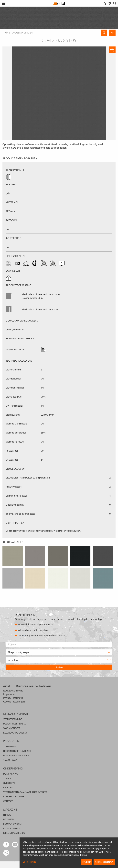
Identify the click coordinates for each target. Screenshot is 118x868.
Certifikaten (58, 523)
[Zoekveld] (115, 3)
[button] (112, 50)
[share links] (6, 853)
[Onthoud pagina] (112, 33)
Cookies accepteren (104, 862)
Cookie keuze (29, 862)
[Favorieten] (105, 3)
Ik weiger (87, 862)
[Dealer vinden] (110, 3)
